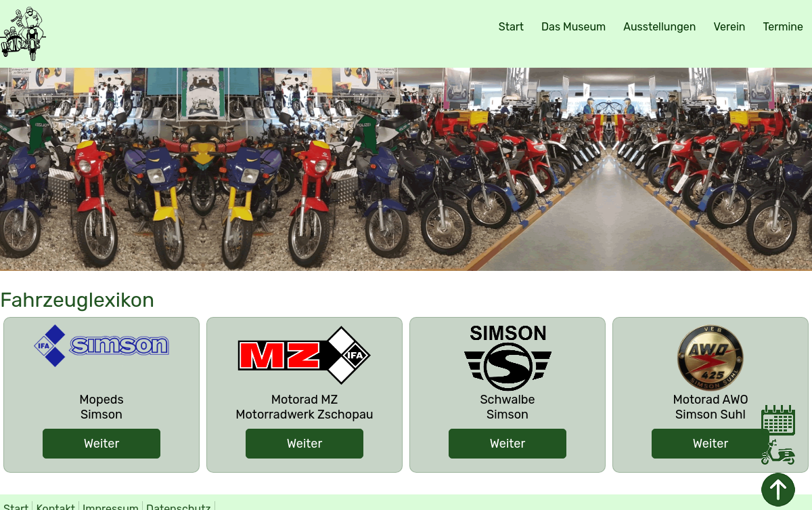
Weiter (101, 444)
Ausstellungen (659, 27)
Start (511, 27)
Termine (783, 27)
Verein (729, 27)
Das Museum (573, 27)
